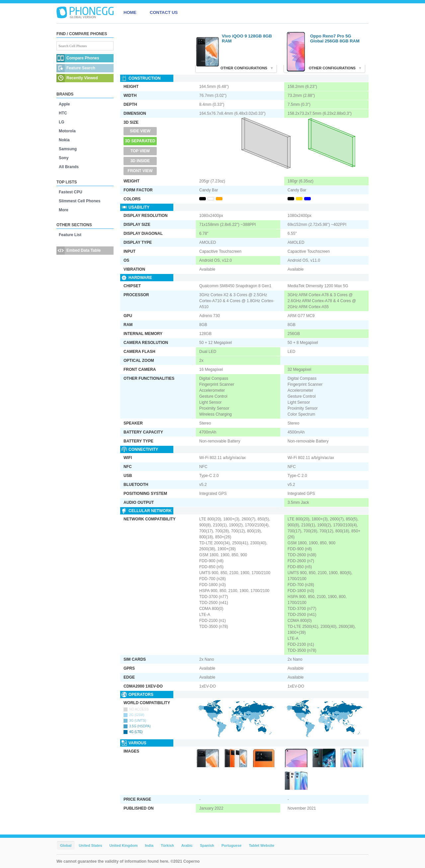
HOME (130, 12)
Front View (140, 171)
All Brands (69, 167)
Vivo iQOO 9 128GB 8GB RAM (247, 38)
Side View (140, 131)
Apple (64, 104)
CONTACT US (164, 12)
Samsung (68, 149)
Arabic (187, 845)
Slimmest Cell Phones (80, 201)
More (64, 210)
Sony (64, 158)
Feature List (70, 235)
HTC (63, 113)
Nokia (64, 140)
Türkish (167, 845)
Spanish (207, 845)
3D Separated (140, 141)
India (149, 845)
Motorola (67, 131)
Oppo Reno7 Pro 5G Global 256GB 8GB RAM (335, 38)
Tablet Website (261, 845)
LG (62, 122)
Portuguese (232, 845)
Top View (140, 151)
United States (90, 845)
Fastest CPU (71, 192)
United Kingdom (124, 845)
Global (66, 845)
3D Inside (140, 161)
